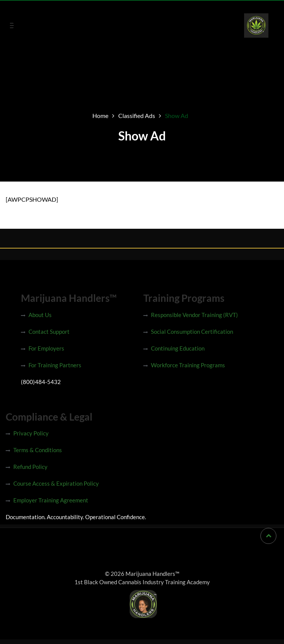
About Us (40, 315)
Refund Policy (30, 467)
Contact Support (49, 332)
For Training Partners (55, 365)
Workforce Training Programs (188, 365)
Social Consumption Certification (192, 332)
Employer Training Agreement (51, 500)
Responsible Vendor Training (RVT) (194, 315)
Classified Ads (137, 116)
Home (100, 116)
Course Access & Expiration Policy (56, 483)
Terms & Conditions (38, 450)
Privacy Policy (31, 433)
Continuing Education (178, 348)
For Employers (46, 348)
